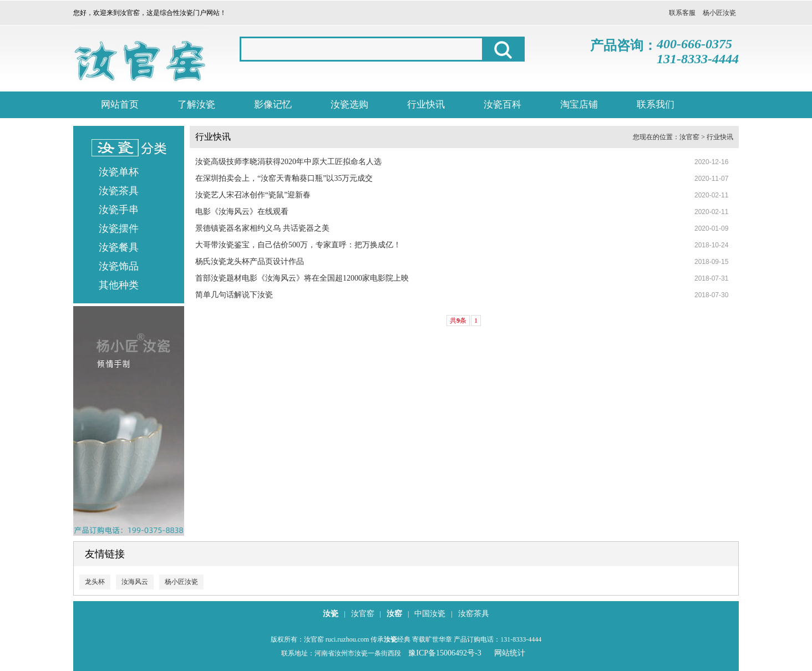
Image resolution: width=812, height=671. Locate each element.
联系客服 (682, 13)
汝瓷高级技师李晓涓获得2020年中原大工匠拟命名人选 (288, 162)
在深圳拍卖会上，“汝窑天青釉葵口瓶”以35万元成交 (284, 178)
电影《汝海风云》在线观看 (242, 212)
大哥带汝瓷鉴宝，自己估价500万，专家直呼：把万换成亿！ (298, 245)
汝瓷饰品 (119, 266)
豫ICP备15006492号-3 (445, 653)
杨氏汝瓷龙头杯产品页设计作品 (250, 261)
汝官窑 (689, 137)
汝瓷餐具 (119, 247)
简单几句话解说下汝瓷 (234, 295)
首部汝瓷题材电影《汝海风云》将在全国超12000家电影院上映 (302, 278)
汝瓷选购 (349, 105)
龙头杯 (95, 582)
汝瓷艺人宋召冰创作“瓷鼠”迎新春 (253, 195)
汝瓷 (331, 614)
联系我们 (656, 105)
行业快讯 (426, 105)
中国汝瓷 (430, 614)
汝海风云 (135, 582)
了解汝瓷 (196, 105)
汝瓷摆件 (119, 228)
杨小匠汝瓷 (719, 13)
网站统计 (510, 653)
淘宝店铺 (579, 105)
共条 (458, 321)
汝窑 (394, 614)
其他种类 (119, 285)
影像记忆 (273, 105)
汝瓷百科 (503, 105)
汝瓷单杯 (119, 172)
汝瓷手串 (119, 210)
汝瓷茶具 (119, 191)
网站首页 (120, 105)
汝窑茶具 (474, 614)
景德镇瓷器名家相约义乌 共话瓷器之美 (262, 228)
